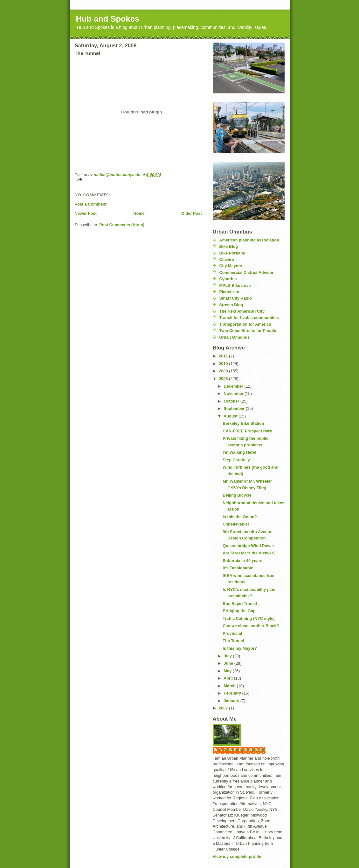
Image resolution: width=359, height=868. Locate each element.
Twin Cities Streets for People (248, 331)
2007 (224, 708)
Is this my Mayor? (240, 648)
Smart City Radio (236, 298)
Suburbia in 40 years (242, 561)
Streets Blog (231, 305)
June (229, 663)
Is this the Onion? (240, 517)
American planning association (249, 240)
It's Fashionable (238, 568)
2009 (224, 371)
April (229, 678)
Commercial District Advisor (247, 272)
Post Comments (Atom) (122, 225)
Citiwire (227, 259)
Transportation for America (245, 324)
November (234, 393)
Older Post (191, 213)
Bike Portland (232, 253)
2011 (224, 356)
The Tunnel (233, 641)
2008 (224, 379)
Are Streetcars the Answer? (249, 553)
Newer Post (86, 213)
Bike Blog (229, 246)
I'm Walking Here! (239, 452)
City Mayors (231, 266)
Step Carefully (236, 460)
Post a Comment (91, 204)
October (232, 401)
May (228, 671)
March (230, 686)
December (234, 386)
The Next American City (242, 311)
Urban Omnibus (235, 337)
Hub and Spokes (108, 19)
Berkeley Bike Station (243, 423)
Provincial (232, 633)
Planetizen (229, 292)
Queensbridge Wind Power (248, 546)
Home (139, 213)
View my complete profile (237, 856)
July (228, 656)
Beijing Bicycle (237, 495)
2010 (224, 364)
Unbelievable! (236, 524)
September (235, 408)
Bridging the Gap (239, 611)
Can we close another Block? (251, 626)
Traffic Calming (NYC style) (249, 618)
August (231, 416)
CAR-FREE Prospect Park (247, 431)
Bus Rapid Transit (240, 604)
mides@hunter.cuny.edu (242, 750)
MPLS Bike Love (235, 285)
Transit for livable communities (249, 318)
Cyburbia (228, 279)
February (233, 693)
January (232, 701)
